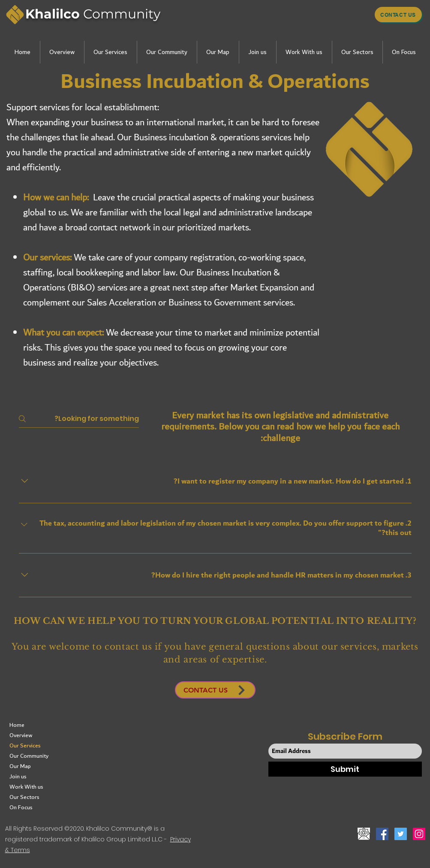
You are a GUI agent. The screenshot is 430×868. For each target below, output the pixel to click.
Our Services (25, 746)
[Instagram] (419, 834)
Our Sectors (24, 797)
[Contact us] (398, 15)
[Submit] (345, 769)
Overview (21, 735)
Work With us (26, 787)
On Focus (21, 808)
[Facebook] (382, 834)
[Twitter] (401, 834)
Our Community (29, 756)
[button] (62, 52)
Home (17, 725)
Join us (18, 777)
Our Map (20, 766)
